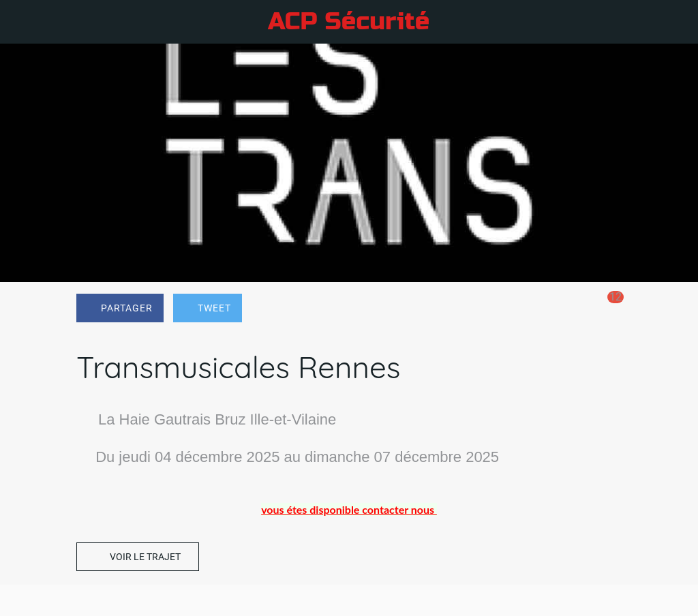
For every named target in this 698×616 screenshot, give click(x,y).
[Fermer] (22, 22)
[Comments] (605, 309)
